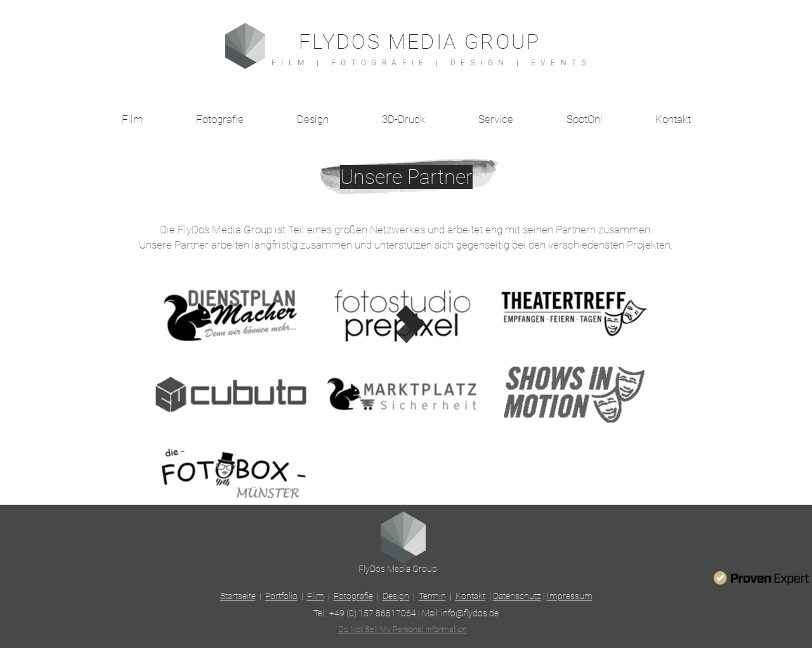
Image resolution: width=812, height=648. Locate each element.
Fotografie (353, 596)
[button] (496, 120)
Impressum (570, 596)
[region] (231, 314)
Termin (432, 596)
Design (396, 596)
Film (316, 596)
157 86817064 (387, 613)
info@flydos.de (470, 613)
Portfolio (281, 596)
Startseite (238, 596)
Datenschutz (517, 596)
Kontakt (470, 596)
